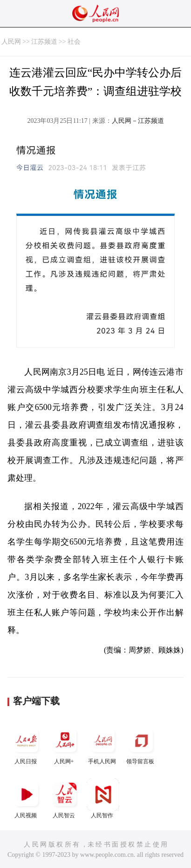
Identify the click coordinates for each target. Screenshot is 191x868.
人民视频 (27, 798)
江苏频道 (44, 42)
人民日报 (27, 744)
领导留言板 (141, 744)
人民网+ (65, 744)
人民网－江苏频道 (138, 121)
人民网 (11, 42)
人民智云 (65, 798)
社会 (74, 42)
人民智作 (103, 798)
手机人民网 (103, 744)
